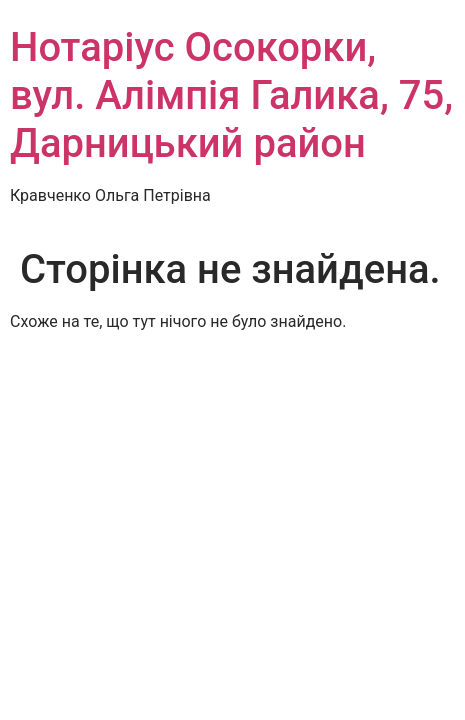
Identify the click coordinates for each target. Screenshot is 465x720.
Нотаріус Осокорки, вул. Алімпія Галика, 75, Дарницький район (231, 95)
